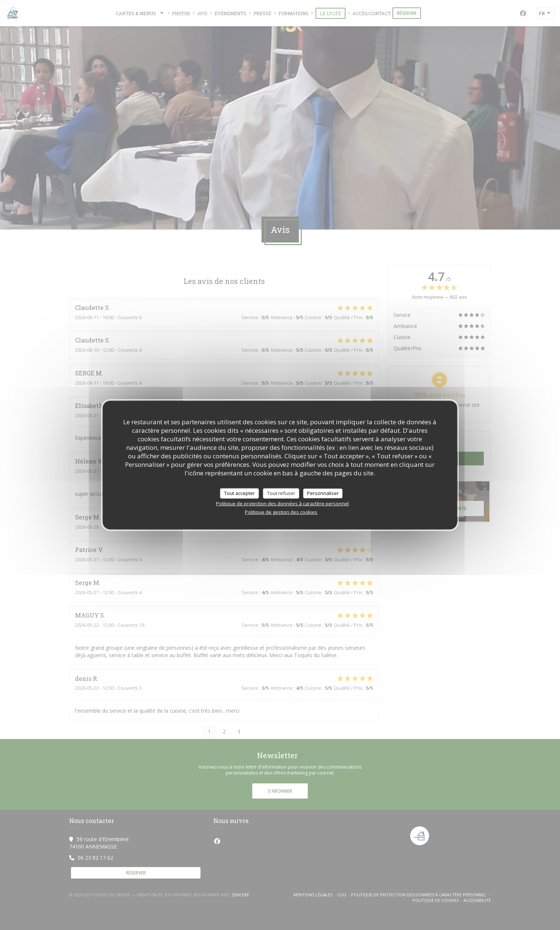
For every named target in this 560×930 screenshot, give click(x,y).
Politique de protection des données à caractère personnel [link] (282, 503)
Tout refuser (281, 493)
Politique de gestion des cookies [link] (281, 512)
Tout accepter (239, 493)
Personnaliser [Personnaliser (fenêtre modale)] (323, 493)
